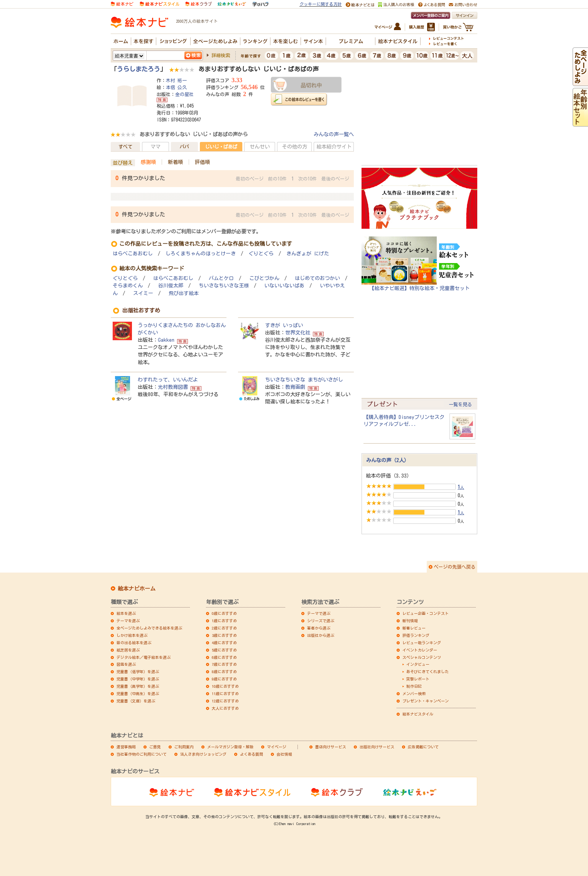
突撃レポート (418, 679)
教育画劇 (295, 387)
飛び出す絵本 (184, 293)
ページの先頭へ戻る (455, 567)
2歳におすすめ (224, 628)
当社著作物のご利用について (142, 754)
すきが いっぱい (284, 325)
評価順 (202, 162)
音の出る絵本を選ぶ (134, 643)
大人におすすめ (225, 708)
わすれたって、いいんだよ (168, 380)
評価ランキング (416, 635)
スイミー (143, 293)
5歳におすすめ (224, 650)
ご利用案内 (184, 747)
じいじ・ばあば (221, 147)
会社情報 (284, 754)
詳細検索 (221, 55)
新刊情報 (410, 621)
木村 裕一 (176, 80)
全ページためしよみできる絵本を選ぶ (149, 628)
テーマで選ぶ (319, 613)
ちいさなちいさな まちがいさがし (304, 380)
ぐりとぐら (261, 254)
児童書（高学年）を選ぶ (138, 686)
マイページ (277, 747)
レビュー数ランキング (422, 643)
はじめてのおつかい (317, 278)
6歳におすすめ (224, 657)
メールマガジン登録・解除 (230, 747)
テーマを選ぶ (128, 621)
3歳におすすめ (224, 635)
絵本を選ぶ (126, 613)
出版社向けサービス (377, 747)
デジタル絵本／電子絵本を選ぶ (144, 657)
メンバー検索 (414, 694)
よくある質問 (252, 754)
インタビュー (418, 664)
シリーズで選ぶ (321, 621)
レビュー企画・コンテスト (426, 613)
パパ (184, 147)
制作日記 (414, 686)
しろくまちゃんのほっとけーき (201, 254)
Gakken (166, 340)
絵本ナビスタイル (418, 714)
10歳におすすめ (225, 686)
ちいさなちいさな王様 (224, 286)
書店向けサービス (331, 747)
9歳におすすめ (224, 679)
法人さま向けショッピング (203, 754)
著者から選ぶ (319, 628)
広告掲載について (423, 747)
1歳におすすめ (224, 621)
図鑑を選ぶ (126, 664)
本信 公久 (176, 87)
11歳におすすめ (225, 694)
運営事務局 (126, 747)
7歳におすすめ (224, 664)
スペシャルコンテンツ (422, 657)
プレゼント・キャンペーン (426, 701)
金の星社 (184, 94)
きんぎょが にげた (308, 254)
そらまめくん (128, 286)
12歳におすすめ (225, 701)
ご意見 (155, 747)
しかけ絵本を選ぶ (132, 635)
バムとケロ (221, 278)
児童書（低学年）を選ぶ (138, 672)
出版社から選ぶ (321, 635)
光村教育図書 (173, 387)
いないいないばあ (284, 286)
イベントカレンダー (420, 650)
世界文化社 (298, 333)
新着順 (175, 162)
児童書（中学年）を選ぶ (138, 679)
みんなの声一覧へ (334, 134)
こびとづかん (264, 278)
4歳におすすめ (224, 643)
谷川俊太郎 (171, 286)
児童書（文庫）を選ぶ (136, 701)
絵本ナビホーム (137, 589)
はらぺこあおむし (133, 254)
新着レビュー (414, 628)
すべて (125, 147)
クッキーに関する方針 (321, 4)
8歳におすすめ (224, 672)
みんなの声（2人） (388, 460)
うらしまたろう (139, 69)
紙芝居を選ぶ (128, 650)
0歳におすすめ (224, 613)
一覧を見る (460, 404)
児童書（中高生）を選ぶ (138, 694)
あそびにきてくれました (427, 672)
